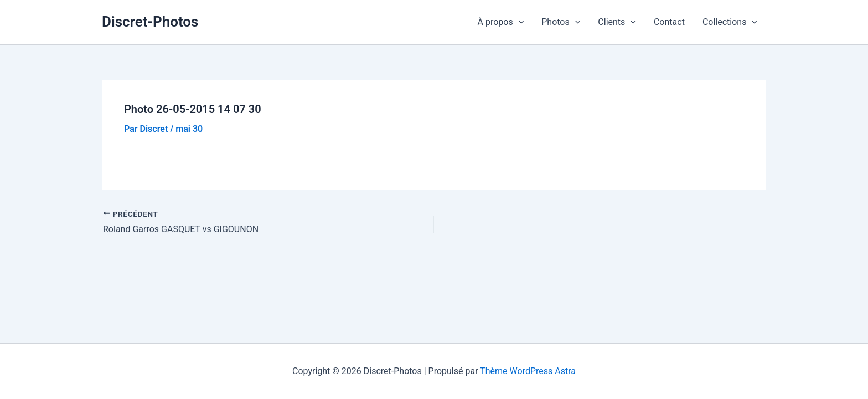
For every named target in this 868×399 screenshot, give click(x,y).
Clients (617, 22)
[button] (519, 22)
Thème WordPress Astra (528, 371)
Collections (730, 22)
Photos (561, 22)
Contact (669, 22)
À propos (501, 22)
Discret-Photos (150, 22)
